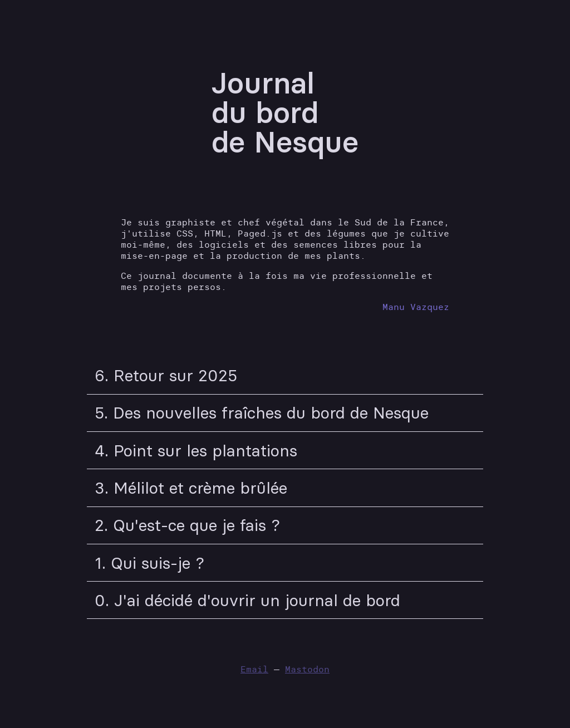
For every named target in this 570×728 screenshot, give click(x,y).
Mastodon (307, 669)
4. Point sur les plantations (196, 451)
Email (254, 669)
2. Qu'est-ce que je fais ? (187, 525)
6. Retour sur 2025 (166, 375)
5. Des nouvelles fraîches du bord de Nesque (262, 413)
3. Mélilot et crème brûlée (191, 488)
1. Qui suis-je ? (149, 563)
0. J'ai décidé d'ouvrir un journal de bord (247, 600)
